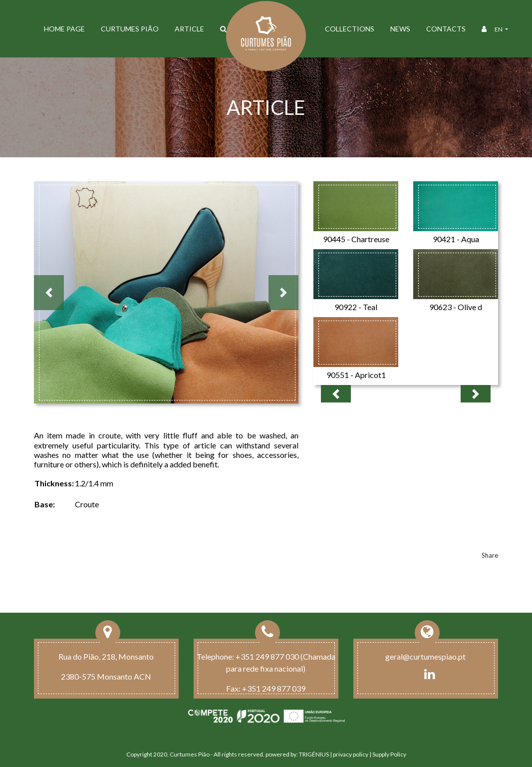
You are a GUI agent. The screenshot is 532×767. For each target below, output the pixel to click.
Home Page (64, 29)
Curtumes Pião (130, 29)
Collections (350, 29)
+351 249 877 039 (274, 688)
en (499, 29)
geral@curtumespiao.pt (425, 656)
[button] (49, 293)
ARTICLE (189, 29)
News (400, 29)
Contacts (446, 29)
